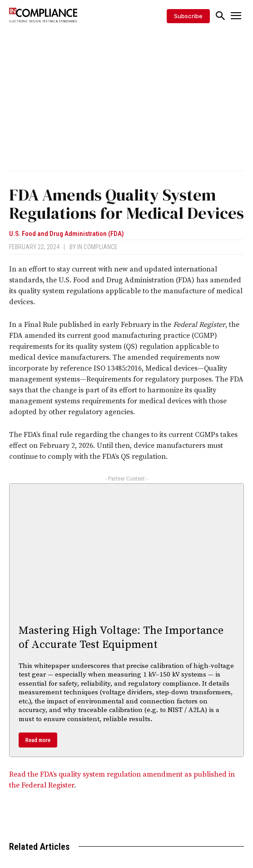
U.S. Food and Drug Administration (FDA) (67, 234)
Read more (38, 740)
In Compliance (97, 247)
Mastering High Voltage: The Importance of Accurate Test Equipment (121, 638)
